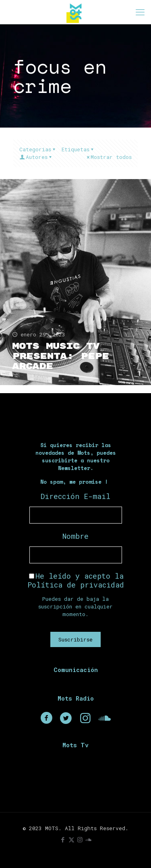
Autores (36, 157)
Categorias (38, 149)
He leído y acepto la (76, 580)
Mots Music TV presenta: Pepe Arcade (60, 356)
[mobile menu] (140, 12)
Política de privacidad (76, 585)
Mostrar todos (109, 157)
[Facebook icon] (63, 839)
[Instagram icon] (80, 839)
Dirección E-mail (75, 496)
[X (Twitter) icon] (71, 839)
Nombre (75, 536)
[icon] (88, 839)
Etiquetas (78, 149)
